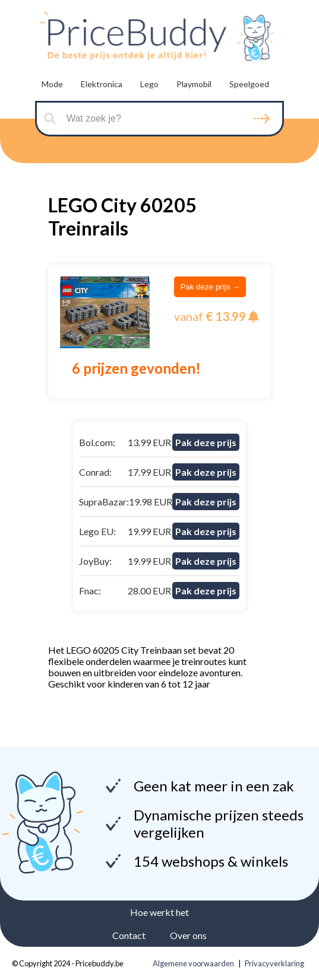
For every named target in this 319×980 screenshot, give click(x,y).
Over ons (188, 935)
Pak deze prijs (206, 442)
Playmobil (194, 84)
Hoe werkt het (159, 912)
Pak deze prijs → (210, 287)
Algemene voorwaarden (193, 963)
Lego (149, 84)
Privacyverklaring (274, 963)
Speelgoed (249, 84)
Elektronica (102, 84)
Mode (52, 84)
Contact (129, 935)
